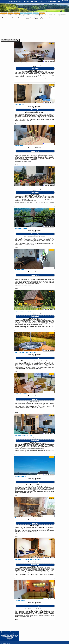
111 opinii (40, 237)
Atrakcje (36, 13)
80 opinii (43, 361)
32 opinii (42, 320)
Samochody (29, 13)
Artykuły (42, 13)
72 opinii (42, 72)
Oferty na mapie (11, 13)
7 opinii (39, 113)
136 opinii (39, 196)
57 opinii (42, 444)
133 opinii (45, 568)
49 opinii (39, 279)
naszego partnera (33, 80)
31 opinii (39, 155)
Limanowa (51, 43)
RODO (12, 638)
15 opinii (40, 485)
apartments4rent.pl (65, 1)
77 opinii (40, 403)
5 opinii (39, 609)
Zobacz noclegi (35, 69)
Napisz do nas (47, 642)
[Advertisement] (34, 29)
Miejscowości (17, 13)
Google (3, 633)
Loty (23, 13)
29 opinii (37, 527)
